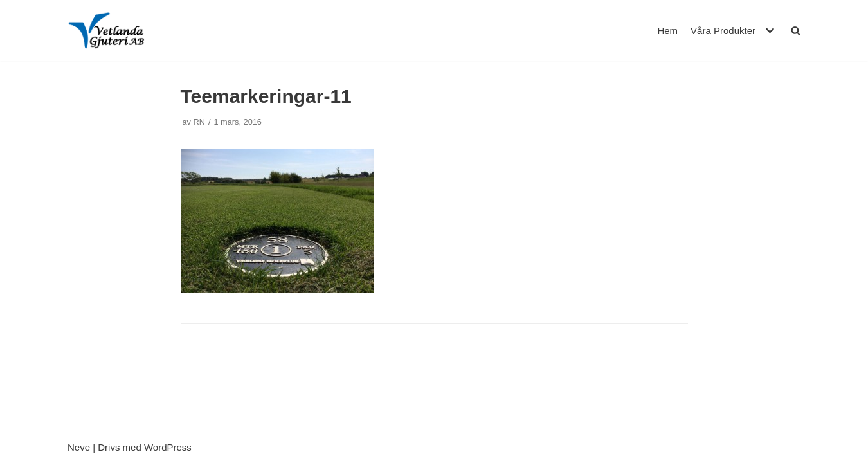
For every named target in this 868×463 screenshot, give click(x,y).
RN (199, 122)
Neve (79, 447)
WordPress (168, 447)
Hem (667, 31)
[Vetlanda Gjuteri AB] (106, 31)
